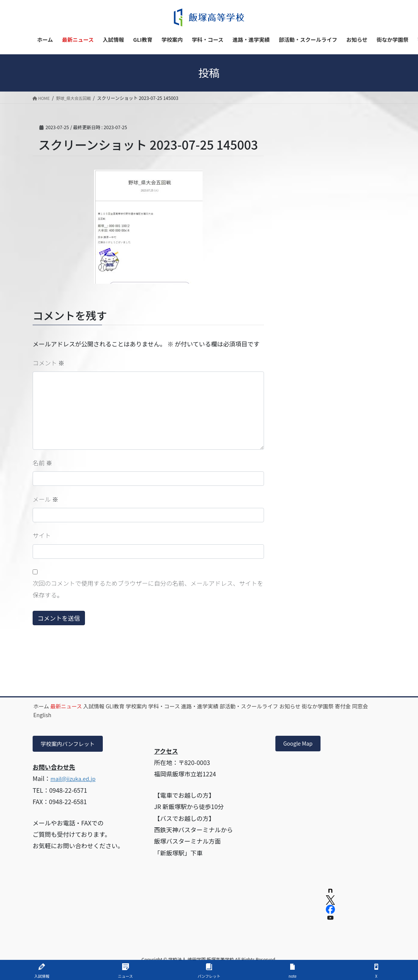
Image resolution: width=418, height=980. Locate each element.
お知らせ (49, 715)
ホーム (46, 706)
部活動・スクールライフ (322, 706)
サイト (42, 535)
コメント (49, 363)
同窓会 (148, 715)
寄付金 (121, 715)
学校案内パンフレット (72, 744)
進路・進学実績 (263, 706)
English (176, 715)
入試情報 (118, 706)
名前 (42, 463)
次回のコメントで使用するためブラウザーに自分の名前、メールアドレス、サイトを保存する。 (148, 589)
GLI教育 (149, 706)
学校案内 (180, 706)
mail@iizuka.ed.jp (76, 780)
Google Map (301, 744)
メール (46, 499)
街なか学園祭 (86, 715)
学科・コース (218, 706)
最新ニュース (81, 706)
